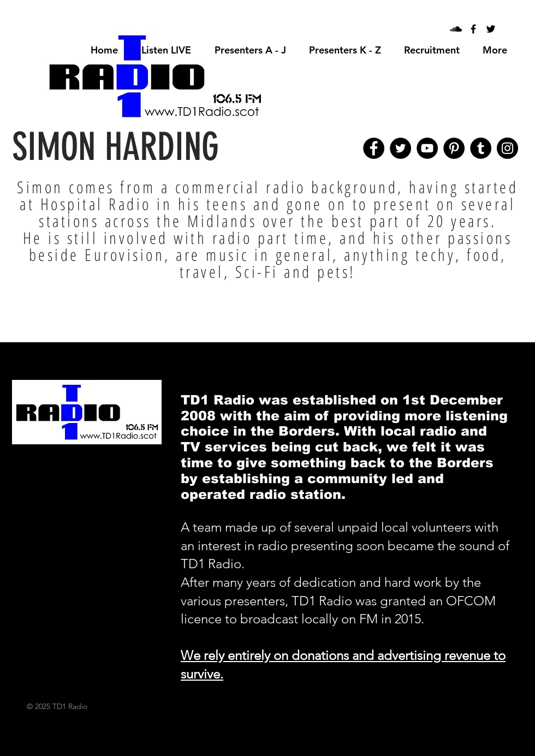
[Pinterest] (454, 148)
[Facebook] (374, 148)
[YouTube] (427, 148)
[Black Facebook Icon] (473, 29)
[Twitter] (400, 148)
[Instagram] (507, 148)
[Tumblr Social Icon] (481, 148)
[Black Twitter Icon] (491, 29)
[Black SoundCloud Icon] (456, 29)
